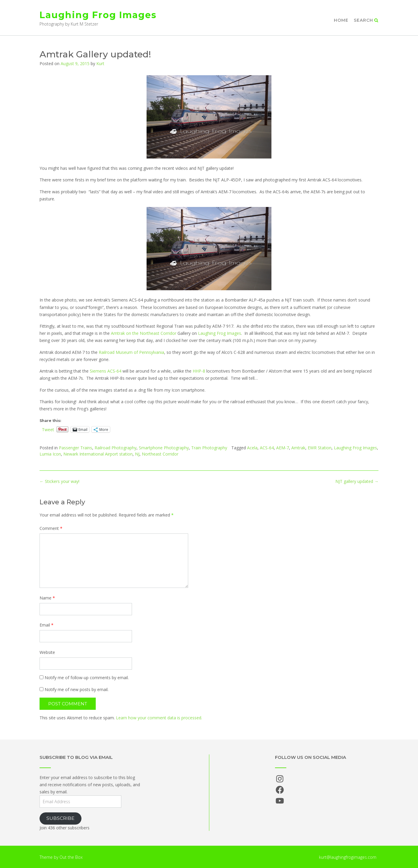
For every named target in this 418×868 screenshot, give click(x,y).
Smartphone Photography (164, 448)
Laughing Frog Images (98, 15)
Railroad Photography (115, 448)
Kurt (100, 63)
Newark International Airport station (98, 454)
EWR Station (320, 448)
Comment (51, 528)
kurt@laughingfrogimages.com (348, 857)
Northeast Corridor (160, 454)
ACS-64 (267, 448)
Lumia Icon (50, 454)
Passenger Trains (76, 448)
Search (366, 20)
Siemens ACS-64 (106, 371)
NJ (137, 454)
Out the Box (71, 857)
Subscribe (60, 818)
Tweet (48, 429)
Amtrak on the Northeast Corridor (144, 333)
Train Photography (209, 448)
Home (341, 20)
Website (47, 652)
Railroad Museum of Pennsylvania (131, 352)
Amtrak (298, 448)
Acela (252, 448)
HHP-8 (199, 371)
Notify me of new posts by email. (77, 689)
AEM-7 (283, 448)
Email (47, 625)
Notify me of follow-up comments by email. (87, 678)
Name (47, 598)
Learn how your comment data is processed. (159, 718)
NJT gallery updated (357, 481)
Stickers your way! (59, 481)
